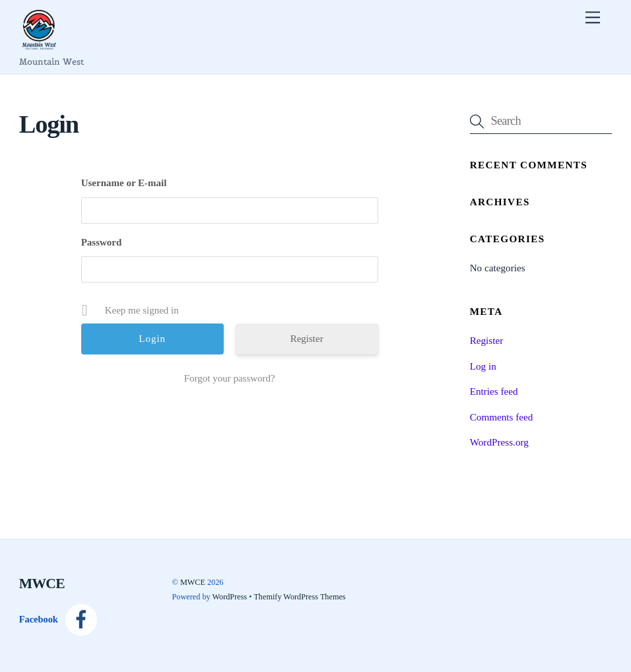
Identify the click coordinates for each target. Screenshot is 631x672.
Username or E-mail (124, 183)
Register (307, 339)
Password (102, 242)
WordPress (229, 597)
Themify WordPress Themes (299, 597)
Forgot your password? (230, 378)
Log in (483, 366)
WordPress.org (499, 442)
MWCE (193, 582)
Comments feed (502, 417)
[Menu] (593, 17)
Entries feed (494, 391)
